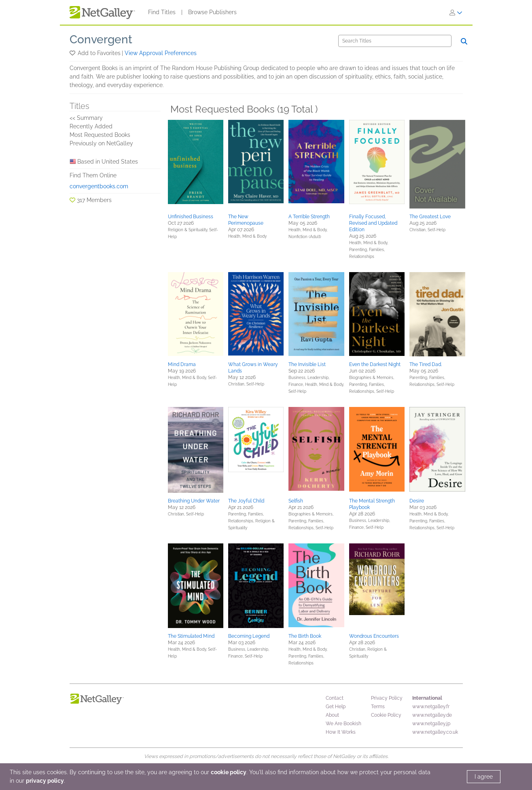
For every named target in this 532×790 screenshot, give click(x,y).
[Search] (395, 41)
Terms (378, 707)
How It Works (341, 732)
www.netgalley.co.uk (435, 732)
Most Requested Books (100, 135)
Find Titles (162, 12)
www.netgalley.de (432, 715)
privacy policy (45, 781)
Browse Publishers (212, 12)
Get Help (336, 707)
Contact (335, 698)
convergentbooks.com (99, 186)
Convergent (101, 39)
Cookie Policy (386, 715)
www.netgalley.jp (431, 724)
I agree (484, 777)
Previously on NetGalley (101, 143)
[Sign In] (456, 13)
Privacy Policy (387, 698)
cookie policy (229, 772)
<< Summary (86, 118)
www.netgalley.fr (431, 707)
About (332, 715)
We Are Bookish (343, 724)
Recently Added (91, 126)
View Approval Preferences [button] (161, 53)
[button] (73, 53)
